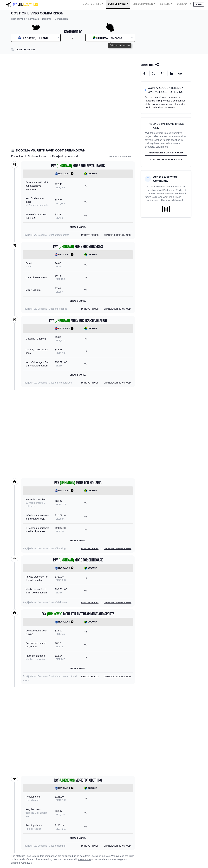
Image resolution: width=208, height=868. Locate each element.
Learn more (84, 859)
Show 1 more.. (78, 227)
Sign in (199, 4)
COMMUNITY (184, 4)
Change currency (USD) (118, 235)
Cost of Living (117, 4)
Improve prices (90, 235)
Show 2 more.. (78, 668)
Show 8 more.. (78, 301)
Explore (165, 4)
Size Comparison (143, 4)
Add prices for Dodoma (166, 160)
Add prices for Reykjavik (166, 153)
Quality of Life (92, 4)
